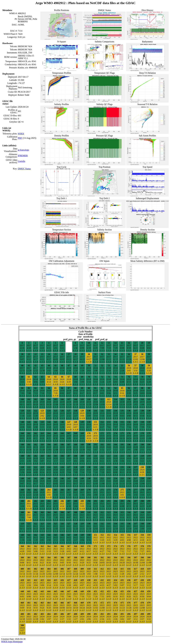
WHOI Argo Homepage (12, 642)
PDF (20, 138)
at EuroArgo (24, 150)
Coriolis (22, 161)
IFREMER (23, 156)
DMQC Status (24, 169)
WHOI (21, 134)
